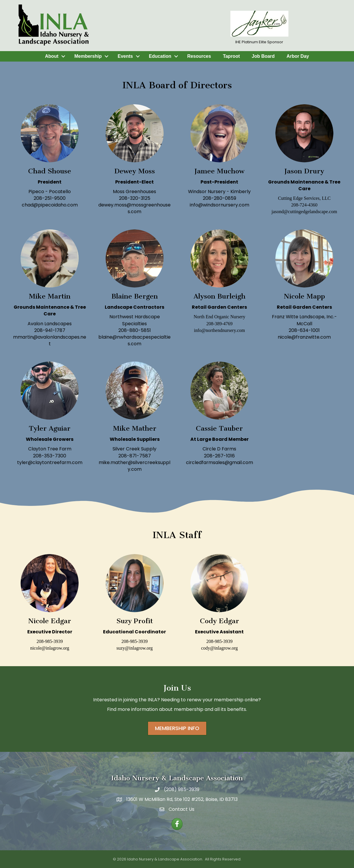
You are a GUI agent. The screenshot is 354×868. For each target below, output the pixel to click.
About (52, 56)
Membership (88, 56)
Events (125, 56)
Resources (199, 56)
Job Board (263, 56)
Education (160, 56)
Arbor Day (298, 56)
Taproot (231, 56)
